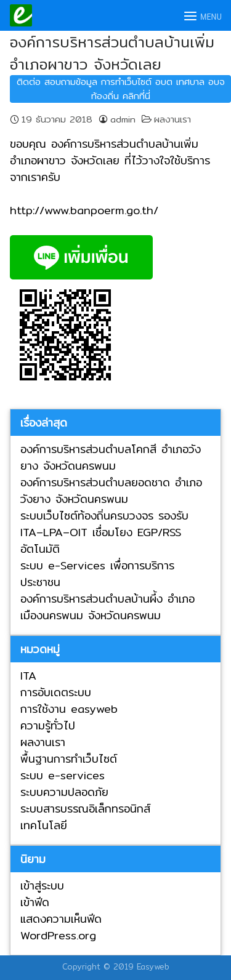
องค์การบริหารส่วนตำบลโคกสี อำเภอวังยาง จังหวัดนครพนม (111, 457)
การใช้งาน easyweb (69, 709)
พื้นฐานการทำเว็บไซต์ (69, 759)
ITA (28, 676)
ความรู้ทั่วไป (48, 725)
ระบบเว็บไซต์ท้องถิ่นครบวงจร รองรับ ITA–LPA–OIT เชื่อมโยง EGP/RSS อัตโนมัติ (104, 532)
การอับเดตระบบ (56, 692)
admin (123, 119)
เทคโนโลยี (44, 825)
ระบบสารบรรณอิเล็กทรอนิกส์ (85, 809)
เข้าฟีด (35, 902)
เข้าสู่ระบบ (42, 886)
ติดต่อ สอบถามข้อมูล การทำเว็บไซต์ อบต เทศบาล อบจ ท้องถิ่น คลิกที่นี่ (121, 89)
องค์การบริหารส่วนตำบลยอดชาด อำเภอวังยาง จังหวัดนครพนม (111, 491)
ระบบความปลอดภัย (64, 792)
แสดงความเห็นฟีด (61, 919)
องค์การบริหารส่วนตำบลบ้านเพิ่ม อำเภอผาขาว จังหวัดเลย (112, 53)
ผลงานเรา (172, 119)
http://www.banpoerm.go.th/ (84, 210)
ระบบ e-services (63, 775)
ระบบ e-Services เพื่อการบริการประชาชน (97, 574)
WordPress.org (58, 935)
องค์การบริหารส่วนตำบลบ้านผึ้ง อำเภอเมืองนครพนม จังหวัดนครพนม (107, 607)
